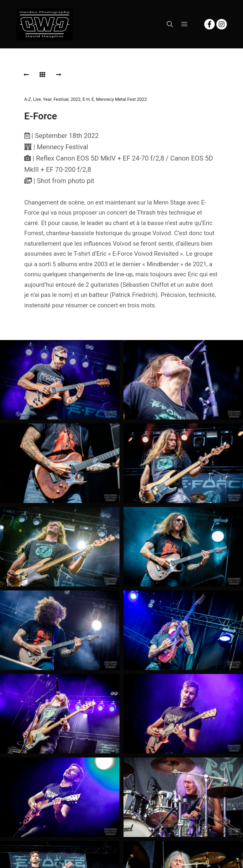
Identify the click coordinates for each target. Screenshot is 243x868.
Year (47, 99)
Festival (61, 99)
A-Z (28, 99)
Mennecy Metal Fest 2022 (121, 99)
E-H (86, 99)
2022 (76, 99)
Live (37, 99)
